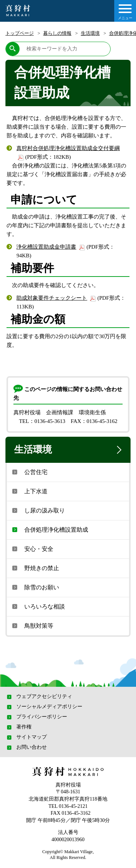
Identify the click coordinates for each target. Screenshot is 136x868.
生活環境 (90, 33)
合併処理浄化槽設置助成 (49, 529)
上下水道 (29, 491)
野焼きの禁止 (35, 568)
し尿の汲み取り (38, 510)
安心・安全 (32, 549)
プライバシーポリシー (36, 717)
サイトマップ (26, 737)
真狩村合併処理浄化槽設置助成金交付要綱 (68, 148)
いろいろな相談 (38, 606)
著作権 (18, 727)
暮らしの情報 (57, 33)
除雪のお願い (35, 587)
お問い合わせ (26, 747)
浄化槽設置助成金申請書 (46, 247)
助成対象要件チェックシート (52, 298)
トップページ (20, 33)
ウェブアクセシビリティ (39, 697)
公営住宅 (29, 472)
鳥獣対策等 (32, 626)
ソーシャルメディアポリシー (44, 707)
